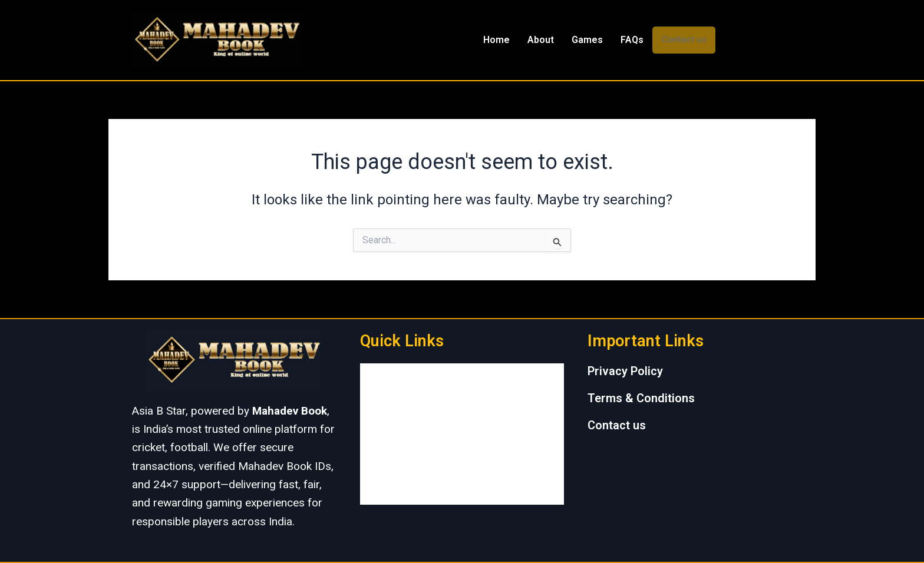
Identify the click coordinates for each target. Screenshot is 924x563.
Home (496, 40)
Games (587, 40)
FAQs (632, 40)
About (541, 40)
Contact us (684, 39)
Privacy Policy (625, 371)
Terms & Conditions (641, 398)
